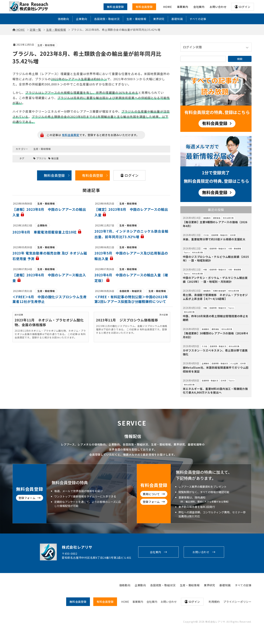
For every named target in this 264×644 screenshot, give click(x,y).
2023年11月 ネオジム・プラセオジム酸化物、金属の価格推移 (49, 322)
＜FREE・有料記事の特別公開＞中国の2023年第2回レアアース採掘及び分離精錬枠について (131, 299)
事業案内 (138, 602)
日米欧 (233, 235)
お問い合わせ (201, 552)
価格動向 (63, 19)
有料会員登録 (144, 7)
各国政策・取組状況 (107, 19)
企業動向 (82, 19)
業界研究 (159, 19)
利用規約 (214, 602)
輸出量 (55, 158)
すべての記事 (198, 19)
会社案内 (155, 552)
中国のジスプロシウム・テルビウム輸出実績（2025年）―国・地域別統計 (216, 259)
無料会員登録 (115, 7)
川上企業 (234, 363)
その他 (206, 235)
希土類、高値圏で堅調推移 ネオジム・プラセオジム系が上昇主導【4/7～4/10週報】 (215, 297)
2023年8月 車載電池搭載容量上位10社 (47, 232)
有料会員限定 (71, 135)
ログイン (245, 7)
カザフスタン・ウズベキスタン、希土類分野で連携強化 (215, 352)
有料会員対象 (228, 218)
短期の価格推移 (220, 291)
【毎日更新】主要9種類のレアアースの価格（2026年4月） (215, 224)
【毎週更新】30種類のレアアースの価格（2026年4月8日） (215, 335)
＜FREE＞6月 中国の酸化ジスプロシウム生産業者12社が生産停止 (49, 299)
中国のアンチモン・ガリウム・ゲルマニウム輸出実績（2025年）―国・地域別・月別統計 (215, 280)
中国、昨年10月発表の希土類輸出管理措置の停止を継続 (216, 318)
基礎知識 (177, 19)
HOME (125, 602)
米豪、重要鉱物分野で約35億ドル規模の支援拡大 (214, 239)
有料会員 (105, 602)
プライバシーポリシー (237, 602)
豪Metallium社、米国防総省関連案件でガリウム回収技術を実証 (216, 369)
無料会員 (78, 602)
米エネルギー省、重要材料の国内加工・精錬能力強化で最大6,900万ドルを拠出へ (215, 391)
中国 (205, 249)
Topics (187, 252)
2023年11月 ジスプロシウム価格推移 (127, 320)
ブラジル (41, 158)
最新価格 (217, 218)
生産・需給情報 (136, 19)
